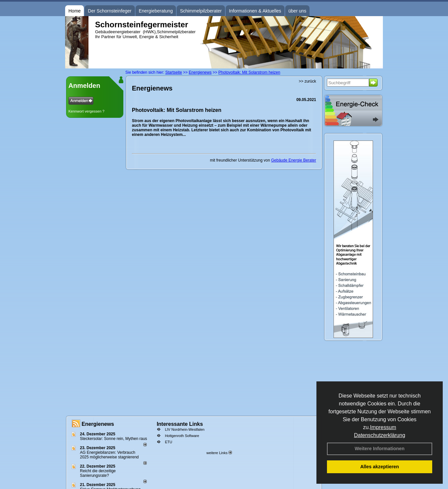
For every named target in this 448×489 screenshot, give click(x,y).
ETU (168, 442)
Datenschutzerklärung (380, 435)
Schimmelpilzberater (201, 11)
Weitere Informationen (380, 449)
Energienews (98, 424)
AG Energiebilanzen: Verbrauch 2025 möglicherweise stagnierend (109, 455)
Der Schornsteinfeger (110, 11)
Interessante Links (180, 424)
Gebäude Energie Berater (294, 160)
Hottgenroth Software (182, 436)
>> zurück (307, 81)
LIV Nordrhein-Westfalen (185, 429)
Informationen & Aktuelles (255, 11)
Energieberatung (156, 11)
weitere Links (219, 453)
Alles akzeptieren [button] (380, 467)
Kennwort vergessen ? (86, 111)
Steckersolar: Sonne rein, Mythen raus (113, 439)
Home (75, 11)
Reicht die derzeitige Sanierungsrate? (98, 473)
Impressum (383, 427)
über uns (297, 11)
